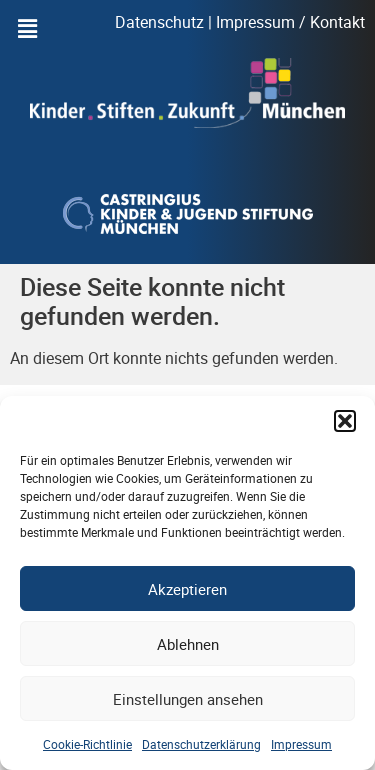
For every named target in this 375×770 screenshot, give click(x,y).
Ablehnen (188, 644)
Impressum (301, 744)
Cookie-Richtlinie (87, 744)
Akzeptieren (187, 589)
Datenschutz (159, 22)
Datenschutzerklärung (201, 744)
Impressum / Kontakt (290, 22)
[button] (345, 421)
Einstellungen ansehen (188, 699)
